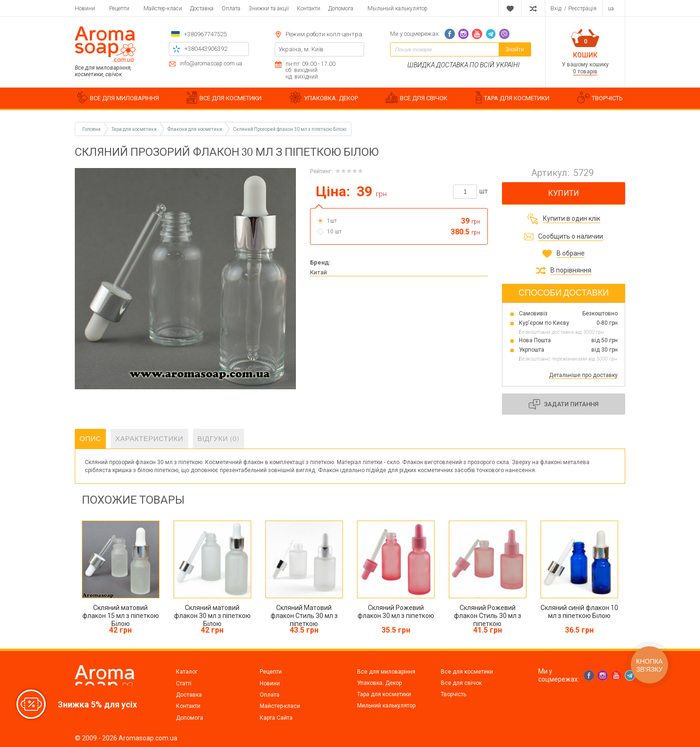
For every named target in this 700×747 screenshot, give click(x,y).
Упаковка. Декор (379, 683)
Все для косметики (467, 672)
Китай (318, 272)
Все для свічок (461, 683)
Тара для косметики (384, 694)
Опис (90, 439)
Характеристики (149, 439)
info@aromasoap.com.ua (211, 64)
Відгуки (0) (219, 439)
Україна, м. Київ (301, 49)
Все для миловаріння (386, 672)
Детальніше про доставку (583, 375)
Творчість (453, 694)
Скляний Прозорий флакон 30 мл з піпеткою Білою (290, 129)
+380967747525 (205, 34)
